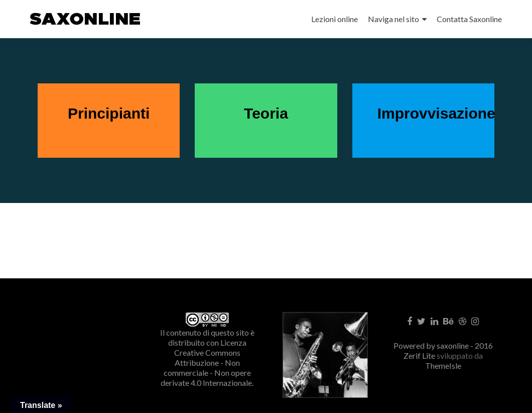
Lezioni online (335, 19)
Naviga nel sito (393, 19)
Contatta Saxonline (469, 19)
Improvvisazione (436, 113)
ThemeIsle (443, 366)
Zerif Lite (420, 355)
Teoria (266, 113)
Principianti (109, 113)
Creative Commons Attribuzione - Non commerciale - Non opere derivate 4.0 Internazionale (206, 368)
